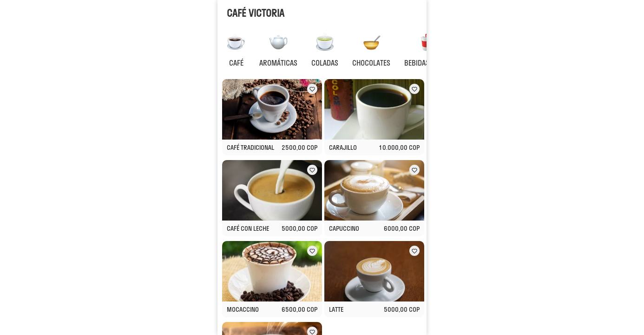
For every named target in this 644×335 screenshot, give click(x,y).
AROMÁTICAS (278, 63)
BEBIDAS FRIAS (426, 63)
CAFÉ (236, 63)
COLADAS (325, 63)
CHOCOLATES (371, 63)
